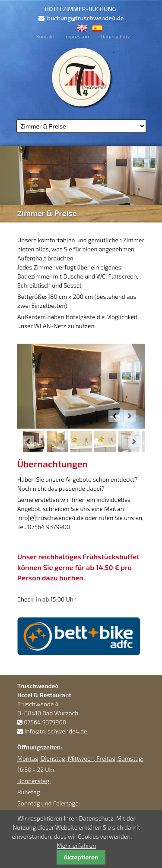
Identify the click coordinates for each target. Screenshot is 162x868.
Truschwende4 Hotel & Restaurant (81, 77)
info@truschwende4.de (56, 731)
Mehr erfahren (77, 845)
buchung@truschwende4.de (85, 18)
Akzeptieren (81, 857)
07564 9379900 (45, 722)
